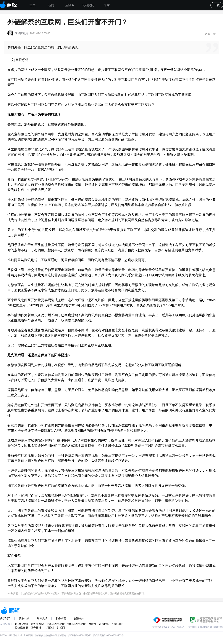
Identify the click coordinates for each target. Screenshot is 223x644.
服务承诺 (61, 618)
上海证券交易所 (56, 624)
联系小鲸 (24, 618)
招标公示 (79, 618)
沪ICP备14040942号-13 (80, 635)
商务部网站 (37, 624)
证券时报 (104, 624)
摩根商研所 (21, 33)
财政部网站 (21, 624)
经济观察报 (21, 628)
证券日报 (36, 628)
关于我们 (5, 618)
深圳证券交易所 (77, 624)
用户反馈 (42, 618)
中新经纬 (49, 628)
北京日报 (117, 624)
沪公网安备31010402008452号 (108, 635)
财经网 (61, 628)
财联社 (92, 624)
